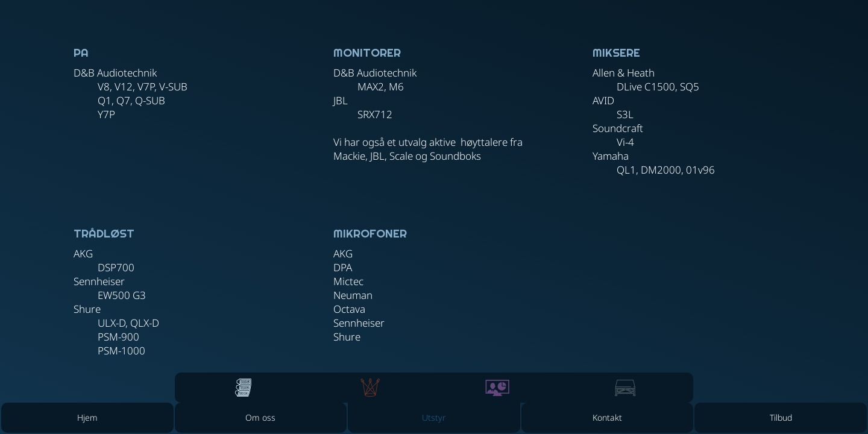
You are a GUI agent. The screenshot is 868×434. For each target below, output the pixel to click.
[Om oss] (261, 418)
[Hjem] (87, 418)
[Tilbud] (781, 418)
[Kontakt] (608, 418)
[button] (434, 418)
